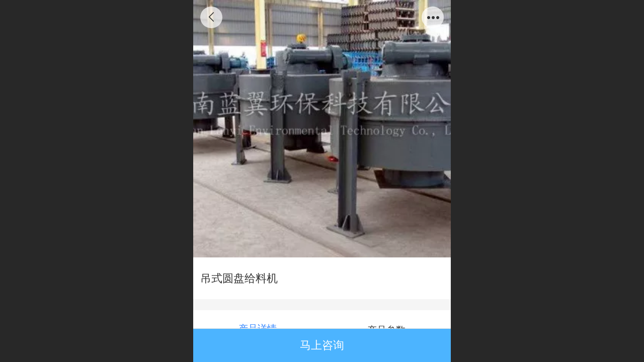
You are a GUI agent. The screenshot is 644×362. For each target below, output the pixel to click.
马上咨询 (322, 345)
